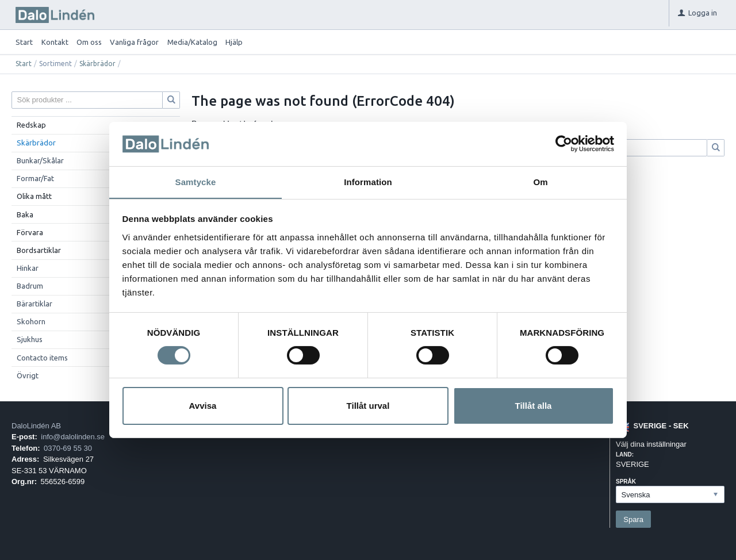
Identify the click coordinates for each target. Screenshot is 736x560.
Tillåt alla (534, 406)
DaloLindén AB (36, 426)
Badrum (30, 286)
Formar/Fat (35, 178)
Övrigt (28, 375)
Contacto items (42, 358)
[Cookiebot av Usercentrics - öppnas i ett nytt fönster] (564, 144)
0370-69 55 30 (68, 448)
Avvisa (203, 406)
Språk (626, 482)
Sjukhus (30, 339)
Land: (625, 454)
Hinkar (28, 268)
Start (24, 42)
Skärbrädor (97, 64)
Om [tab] (540, 181)
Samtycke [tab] (196, 181)
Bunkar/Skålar (40, 160)
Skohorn (31, 321)
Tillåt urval (368, 406)
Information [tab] (368, 181)
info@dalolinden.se (73, 437)
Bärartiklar (34, 304)
